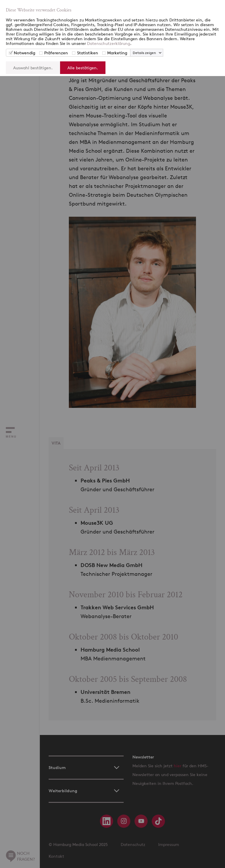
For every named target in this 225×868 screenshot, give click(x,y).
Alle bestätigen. (83, 68)
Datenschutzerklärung (109, 43)
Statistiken (88, 53)
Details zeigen (144, 53)
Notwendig (24, 53)
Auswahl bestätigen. (33, 68)
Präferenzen (56, 53)
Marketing (117, 53)
